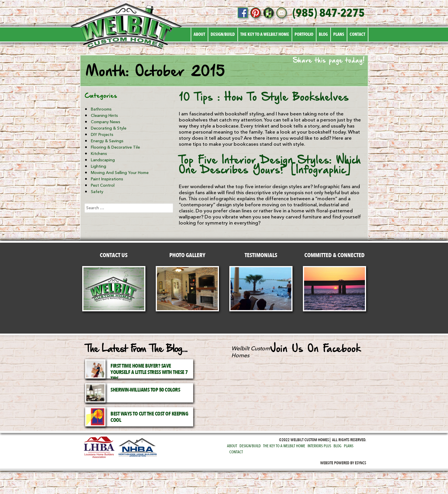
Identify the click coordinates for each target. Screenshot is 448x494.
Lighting (99, 166)
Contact (357, 34)
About (199, 34)
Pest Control (103, 185)
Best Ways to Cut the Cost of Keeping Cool (149, 417)
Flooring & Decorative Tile (115, 147)
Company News (106, 122)
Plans (339, 34)
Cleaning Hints (104, 116)
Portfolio (304, 34)
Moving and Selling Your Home (120, 173)
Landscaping (103, 160)
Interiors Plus (319, 446)
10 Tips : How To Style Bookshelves (264, 98)
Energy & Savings (107, 141)
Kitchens (99, 154)
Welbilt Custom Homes (251, 352)
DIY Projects (102, 135)
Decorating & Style (109, 128)
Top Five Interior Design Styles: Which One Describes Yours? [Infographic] (270, 166)
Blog (323, 34)
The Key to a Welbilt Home (265, 34)
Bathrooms (101, 109)
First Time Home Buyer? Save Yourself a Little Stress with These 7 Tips (149, 372)
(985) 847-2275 (329, 13)
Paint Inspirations (107, 179)
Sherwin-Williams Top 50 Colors (145, 390)
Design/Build (223, 34)
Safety (97, 192)
